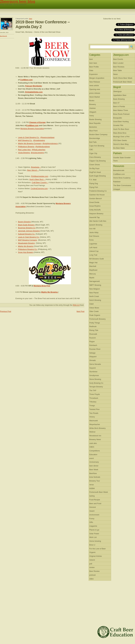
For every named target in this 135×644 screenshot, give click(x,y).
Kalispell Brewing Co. (27, 234)
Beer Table (117, 70)
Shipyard (93, 357)
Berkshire (93, 127)
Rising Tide (94, 330)
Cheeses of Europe (37, 122)
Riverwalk (93, 334)
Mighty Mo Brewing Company (30, 143)
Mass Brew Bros (120, 133)
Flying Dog (94, 183)
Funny (92, 519)
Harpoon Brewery (96, 214)
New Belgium (95, 289)
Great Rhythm (95, 206)
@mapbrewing (39, 140)
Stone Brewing (95, 379)
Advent (92, 560)
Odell (91, 304)
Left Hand (93, 247)
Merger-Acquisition (97, 78)
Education (93, 455)
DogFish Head (95, 172)
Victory (92, 417)
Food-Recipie (95, 500)
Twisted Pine (94, 409)
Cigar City (93, 153)
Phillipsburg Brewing (26, 147)
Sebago (92, 353)
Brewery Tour (95, 481)
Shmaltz (93, 360)
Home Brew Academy (122, 178)
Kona (91, 240)
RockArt (93, 338)
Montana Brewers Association (32, 129)
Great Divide (94, 202)
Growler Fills (118, 125)
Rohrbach (93, 345)
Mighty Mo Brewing (26, 246)
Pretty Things (95, 323)
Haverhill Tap (94, 217)
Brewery (93, 104)
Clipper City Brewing (97, 161)
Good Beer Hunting (121, 122)
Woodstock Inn (95, 436)
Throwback (94, 398)
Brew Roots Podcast (121, 114)
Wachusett (94, 421)
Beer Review (94, 571)
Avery (92, 116)
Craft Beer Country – (40, 182)
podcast (92, 575)
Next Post (81, 311)
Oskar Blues (94, 308)
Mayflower (93, 270)
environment (94, 515)
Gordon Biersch (96, 199)
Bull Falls (93, 142)
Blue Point (93, 131)
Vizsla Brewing (24, 153)
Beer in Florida (119, 106)
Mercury (93, 274)
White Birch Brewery (97, 428)
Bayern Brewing (24, 222)
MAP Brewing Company (28, 240)
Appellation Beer (120, 95)
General (93, 507)
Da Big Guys (94, 168)
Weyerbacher (95, 424)
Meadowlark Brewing (26, 243)
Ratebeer (117, 182)
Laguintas (93, 244)
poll (91, 564)
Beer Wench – (33, 170)
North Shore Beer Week (123, 78)
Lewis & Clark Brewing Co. (29, 137)
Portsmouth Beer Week (99, 492)
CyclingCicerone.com (39, 189)
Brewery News (95, 439)
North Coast (94, 296)
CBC (91, 150)
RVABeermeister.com (40, 176)
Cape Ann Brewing (97, 146)
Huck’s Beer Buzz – (37, 179)
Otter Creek (94, 311)
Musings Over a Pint (121, 137)
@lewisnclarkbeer (47, 137)
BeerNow (93, 473)
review (92, 567)
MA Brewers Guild (96, 259)
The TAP (93, 390)
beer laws (93, 63)
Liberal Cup (94, 251)
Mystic (92, 278)
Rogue (92, 341)
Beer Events (118, 59)
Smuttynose (94, 375)
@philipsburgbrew (43, 147)
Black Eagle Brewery (26, 225)
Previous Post (6, 311)
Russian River (95, 349)
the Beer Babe (119, 148)
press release (95, 93)
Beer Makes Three (121, 110)
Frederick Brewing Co (98, 191)
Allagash (93, 112)
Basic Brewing (119, 99)
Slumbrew (93, 372)
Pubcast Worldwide (33, 86)
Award (92, 511)
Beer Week (94, 470)
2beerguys (117, 91)
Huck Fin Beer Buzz (121, 129)
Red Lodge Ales (24, 150)
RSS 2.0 (76, 305)
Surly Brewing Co (96, 383)
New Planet (94, 293)
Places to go (94, 530)
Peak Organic (95, 315)
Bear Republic (95, 123)
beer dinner (94, 466)
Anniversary (94, 462)
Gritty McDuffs (95, 210)
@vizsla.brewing (37, 153)
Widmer (92, 432)
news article (94, 85)
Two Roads (94, 413)
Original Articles (96, 556)
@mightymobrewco (50, 143)
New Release (95, 82)
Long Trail (93, 255)
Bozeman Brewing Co (27, 228)
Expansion (94, 74)
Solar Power (94, 534)
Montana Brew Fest (42, 286)
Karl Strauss (94, 236)
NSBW (92, 488)
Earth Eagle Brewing (98, 176)
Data (91, 70)
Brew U (92, 545)
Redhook (93, 326)
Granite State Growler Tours (122, 159)
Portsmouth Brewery (97, 319)
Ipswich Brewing (96, 225)
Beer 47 (116, 103)
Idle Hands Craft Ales (98, 221)
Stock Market (95, 97)
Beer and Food (95, 503)
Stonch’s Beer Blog (121, 144)
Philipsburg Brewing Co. (28, 249)
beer (31, 19)
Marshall (93, 266)
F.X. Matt (93, 180)
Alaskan (93, 108)
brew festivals (95, 477)
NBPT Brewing (95, 285)
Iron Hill (92, 229)
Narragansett (94, 281)
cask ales (93, 443)
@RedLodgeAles (38, 150)
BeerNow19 (3, 36)
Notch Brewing (95, 300)
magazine (93, 526)
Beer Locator (118, 63)
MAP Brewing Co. (25, 140)
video (91, 579)
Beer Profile (94, 67)
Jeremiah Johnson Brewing (29, 231)
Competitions (95, 451)
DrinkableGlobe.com (34, 92)
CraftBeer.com (26, 80)
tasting (92, 496)
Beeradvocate (119, 170)
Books (92, 101)
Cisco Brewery (95, 157)
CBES (92, 447)
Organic (92, 552)
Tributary (93, 402)
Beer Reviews (119, 67)
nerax (92, 485)
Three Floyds (95, 394)
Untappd (117, 189)
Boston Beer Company (98, 134)
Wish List (93, 537)
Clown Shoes (95, 165)
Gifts (91, 522)
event (91, 458)
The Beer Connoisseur (122, 185)
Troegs (92, 406)
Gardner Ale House (97, 195)
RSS (128, 19)
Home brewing (95, 541)
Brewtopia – (36, 167)
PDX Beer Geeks (120, 140)
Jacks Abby (94, 232)
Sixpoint (93, 368)
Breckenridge (95, 138)
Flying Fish (94, 187)
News (115, 74)
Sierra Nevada (95, 364)
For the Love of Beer (98, 549)
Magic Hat (93, 263)
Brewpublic (118, 118)
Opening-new (95, 89)
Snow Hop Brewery (26, 252)
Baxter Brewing (95, 119)
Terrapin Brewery (96, 387)
